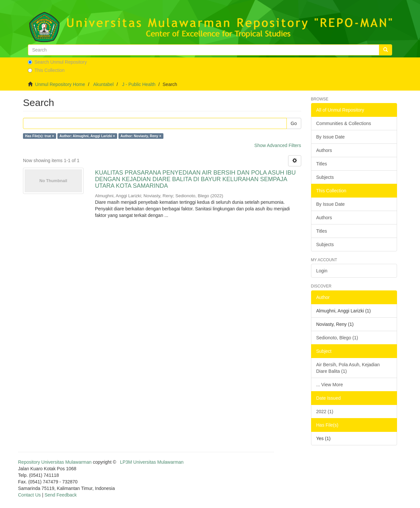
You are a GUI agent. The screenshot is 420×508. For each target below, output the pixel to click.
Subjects (325, 177)
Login (322, 271)
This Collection (46, 70)
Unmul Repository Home (60, 84)
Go (294, 123)
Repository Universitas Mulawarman (55, 462)
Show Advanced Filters (278, 145)
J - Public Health (139, 84)
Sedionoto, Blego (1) (337, 338)
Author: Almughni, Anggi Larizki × (87, 136)
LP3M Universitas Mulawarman (152, 462)
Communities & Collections (344, 123)
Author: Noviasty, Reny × (141, 136)
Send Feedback (61, 495)
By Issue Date (331, 137)
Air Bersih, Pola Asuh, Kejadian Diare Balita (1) (348, 368)
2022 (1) (325, 412)
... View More (330, 385)
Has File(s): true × (39, 136)
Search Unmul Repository (57, 62)
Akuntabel (103, 84)
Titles (322, 164)
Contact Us (29, 495)
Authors (324, 150)
